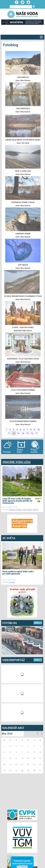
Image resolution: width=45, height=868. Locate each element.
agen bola (15, 456)
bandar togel (3, 456)
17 (36, 433)
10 (38, 430)
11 (9, 433)
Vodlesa (36, 509)
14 (23, 433)
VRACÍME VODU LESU (16, 462)
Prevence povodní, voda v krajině (20, 509)
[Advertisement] (22, 791)
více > (37, 623)
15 (27, 433)
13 (18, 433)
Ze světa (12, 582)
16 (32, 433)
